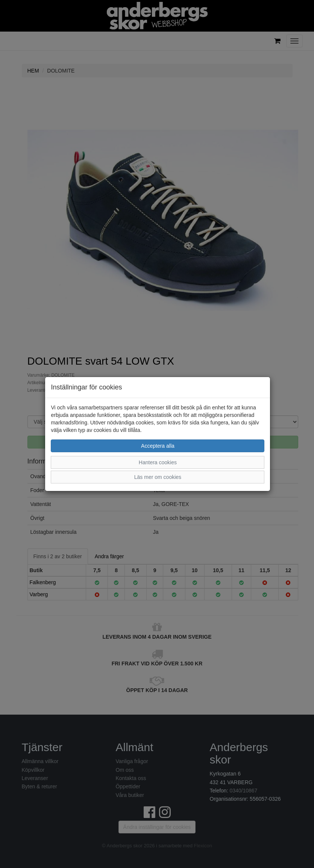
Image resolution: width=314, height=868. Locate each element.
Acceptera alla (158, 446)
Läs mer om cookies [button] (158, 477)
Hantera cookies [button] (158, 462)
